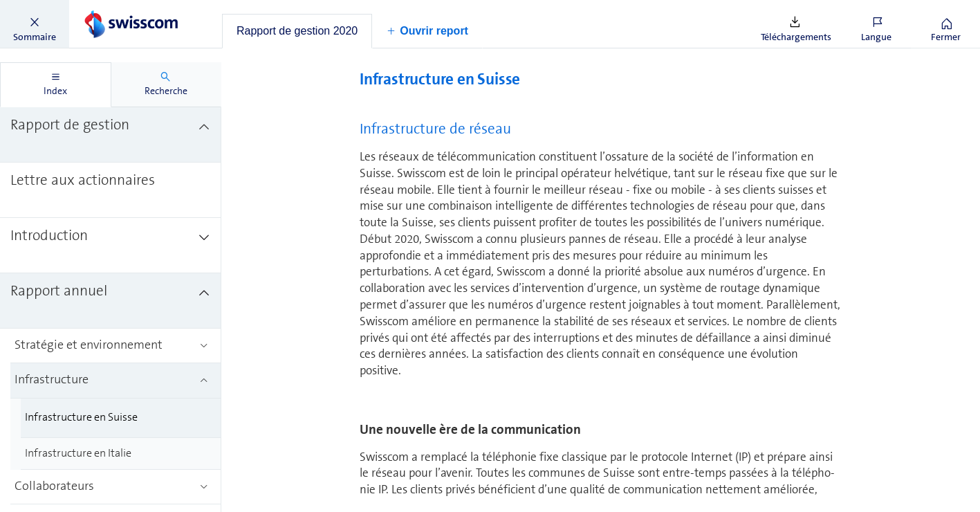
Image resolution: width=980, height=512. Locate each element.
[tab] (297, 31)
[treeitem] (111, 135)
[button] (35, 24)
